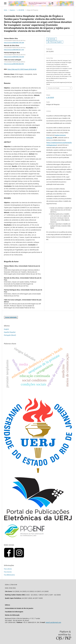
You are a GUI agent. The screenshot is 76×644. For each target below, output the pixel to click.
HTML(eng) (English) (55, 42)
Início (6, 10)
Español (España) (10, 332)
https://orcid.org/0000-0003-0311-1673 (14, 50)
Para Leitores (8, 569)
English (6, 329)
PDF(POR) (52, 39)
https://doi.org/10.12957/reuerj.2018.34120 (22, 69)
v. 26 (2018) (21, 10)
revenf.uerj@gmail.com (53, 622)
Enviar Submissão (11, 317)
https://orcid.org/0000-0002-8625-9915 (14, 64)
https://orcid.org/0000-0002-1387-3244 (14, 43)
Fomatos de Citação (54, 88)
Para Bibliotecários (9, 575)
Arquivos (12, 10)
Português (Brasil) (10, 335)
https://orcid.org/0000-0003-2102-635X (14, 57)
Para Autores (8, 572)
